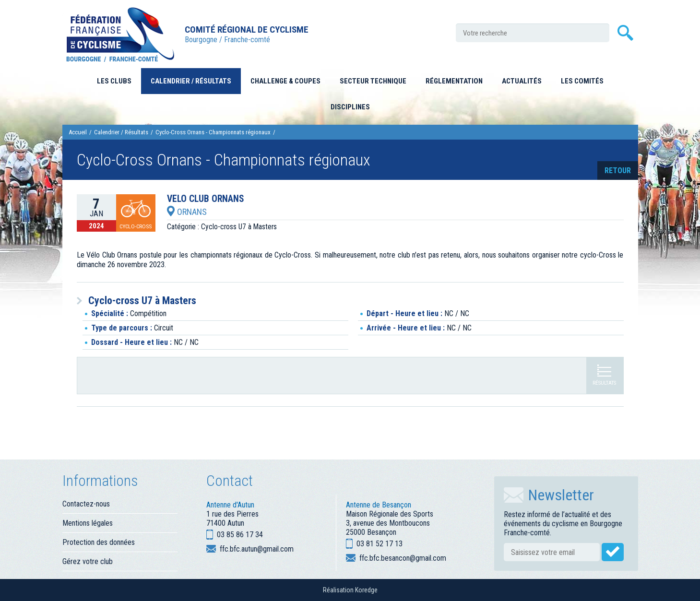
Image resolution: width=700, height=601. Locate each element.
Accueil (78, 132)
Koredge (366, 590)
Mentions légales (88, 523)
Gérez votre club (88, 561)
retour (618, 171)
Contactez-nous (86, 504)
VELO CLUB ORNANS (206, 199)
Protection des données (99, 542)
